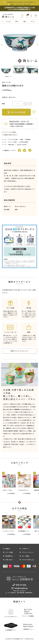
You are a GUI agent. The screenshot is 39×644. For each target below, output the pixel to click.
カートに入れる (16, 112)
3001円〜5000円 (22, 145)
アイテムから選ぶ (13, 139)
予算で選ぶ (11, 145)
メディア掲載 (9, 552)
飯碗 (22, 139)
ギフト (33, 21)
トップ (4, 139)
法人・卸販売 (25, 556)
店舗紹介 (8, 549)
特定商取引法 (9, 556)
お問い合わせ (9, 560)
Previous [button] (2, 45)
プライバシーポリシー (28, 552)
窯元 (25, 21)
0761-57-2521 (19, 4)
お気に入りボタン (34, 112)
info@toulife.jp (21, 588)
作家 (17, 21)
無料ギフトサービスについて (19, 351)
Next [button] (37, 45)
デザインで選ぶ (12, 142)
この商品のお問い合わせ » (10, 135)
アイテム (8, 21)
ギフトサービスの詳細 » (9, 132)
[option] (19, 45)
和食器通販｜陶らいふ (20, 639)
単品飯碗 (28, 139)
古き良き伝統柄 (24, 142)
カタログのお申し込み (28, 560)
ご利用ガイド (25, 549)
